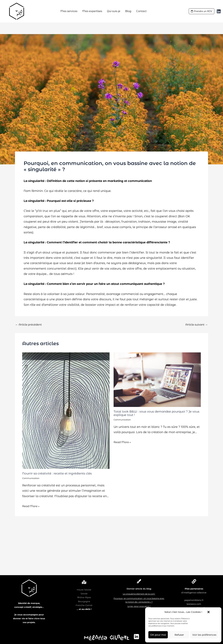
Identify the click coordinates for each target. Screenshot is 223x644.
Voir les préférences (204, 635)
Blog (128, 11)
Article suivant (195, 325)
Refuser (179, 635)
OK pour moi (158, 635)
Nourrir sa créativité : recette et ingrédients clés (60, 473)
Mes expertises (92, 11)
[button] (207, 612)
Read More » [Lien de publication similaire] (32, 506)
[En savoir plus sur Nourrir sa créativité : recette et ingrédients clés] (66, 410)
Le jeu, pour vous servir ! (139, 606)
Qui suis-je (114, 11)
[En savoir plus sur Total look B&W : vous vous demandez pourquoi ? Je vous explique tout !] (157, 380)
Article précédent (30, 325)
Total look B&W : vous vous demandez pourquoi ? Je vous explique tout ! (156, 413)
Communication (31, 478)
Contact (141, 11)
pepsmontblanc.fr (194, 600)
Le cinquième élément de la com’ (139, 594)
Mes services (69, 11)
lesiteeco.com (194, 604)
